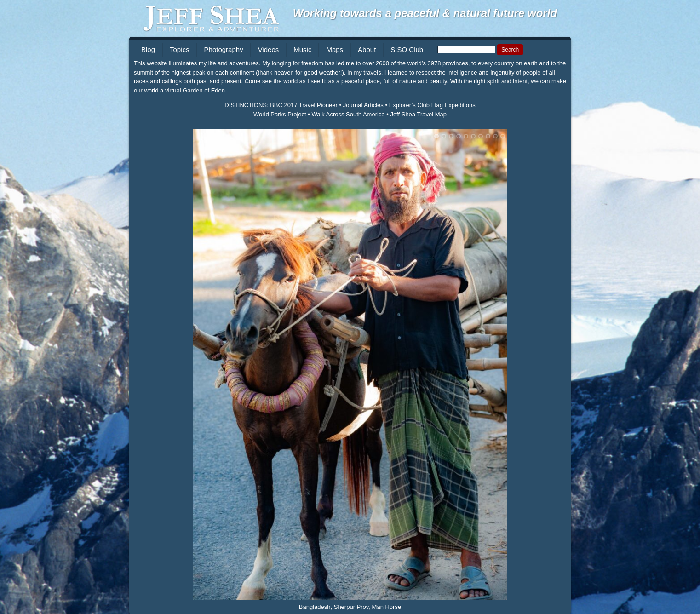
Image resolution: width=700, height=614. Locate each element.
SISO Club (407, 49)
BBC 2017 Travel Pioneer (304, 105)
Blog (148, 49)
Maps (335, 49)
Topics (180, 49)
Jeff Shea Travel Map (418, 114)
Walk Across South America (348, 114)
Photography (224, 49)
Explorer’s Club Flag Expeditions (432, 105)
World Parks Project (280, 114)
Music (302, 49)
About (367, 49)
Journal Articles (363, 105)
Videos (269, 49)
